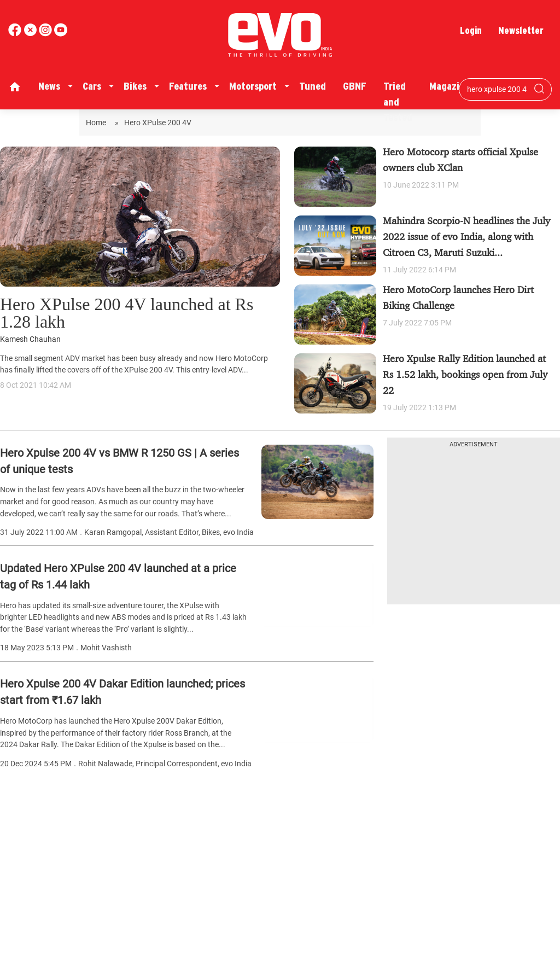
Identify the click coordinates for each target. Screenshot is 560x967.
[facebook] (16, 34)
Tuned (313, 86)
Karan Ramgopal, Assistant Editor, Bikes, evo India (169, 532)
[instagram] (61, 34)
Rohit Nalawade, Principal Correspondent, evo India (165, 764)
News (49, 86)
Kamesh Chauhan (30, 339)
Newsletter (521, 30)
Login (471, 30)
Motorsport (253, 86)
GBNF (355, 86)
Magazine (450, 86)
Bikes (135, 86)
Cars (92, 86)
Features (188, 86)
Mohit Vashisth (106, 648)
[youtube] (46, 34)
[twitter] (31, 34)
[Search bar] (497, 89)
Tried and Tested (398, 102)
